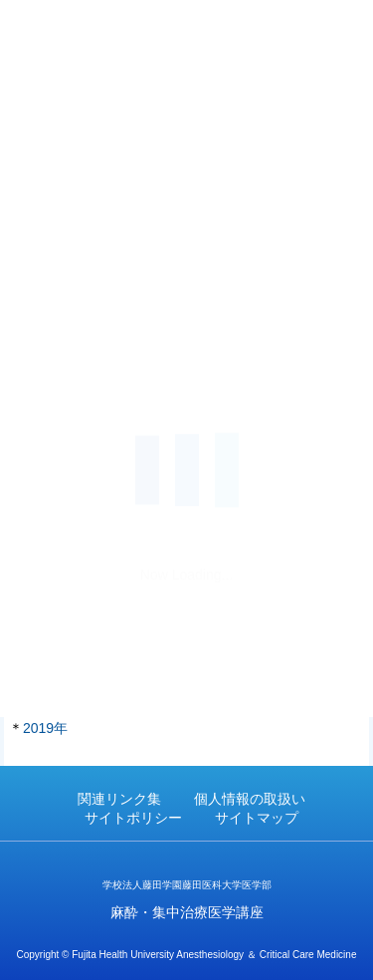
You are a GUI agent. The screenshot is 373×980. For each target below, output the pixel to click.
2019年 (45, 728)
